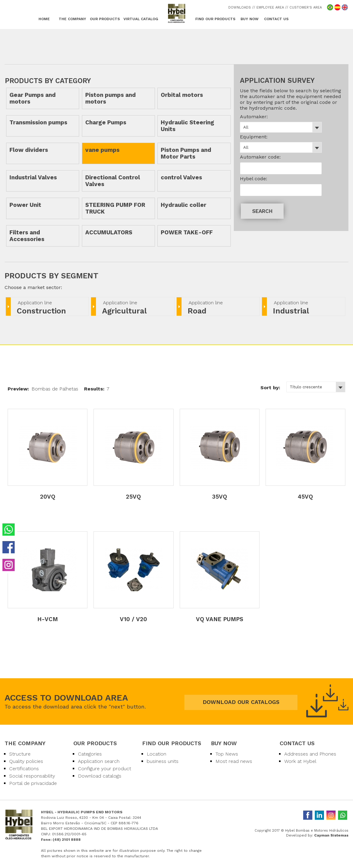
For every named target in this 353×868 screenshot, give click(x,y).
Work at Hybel (300, 761)
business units (163, 761)
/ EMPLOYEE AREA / (270, 7)
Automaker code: (260, 157)
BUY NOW (250, 19)
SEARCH (262, 211)
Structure (20, 754)
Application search (99, 761)
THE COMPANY (72, 19)
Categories (90, 754)
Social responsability (32, 776)
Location (156, 754)
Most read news (234, 761)
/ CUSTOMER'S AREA (304, 7)
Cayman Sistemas (331, 835)
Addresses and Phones (310, 754)
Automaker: (254, 117)
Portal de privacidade (33, 783)
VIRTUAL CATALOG (141, 19)
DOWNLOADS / (241, 7)
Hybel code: (254, 179)
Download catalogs (100, 776)
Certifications (24, 769)
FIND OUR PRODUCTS (215, 19)
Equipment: (254, 137)
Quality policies (26, 761)
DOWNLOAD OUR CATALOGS (241, 702)
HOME (44, 19)
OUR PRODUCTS (105, 19)
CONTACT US (276, 19)
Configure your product (105, 769)
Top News (227, 754)
